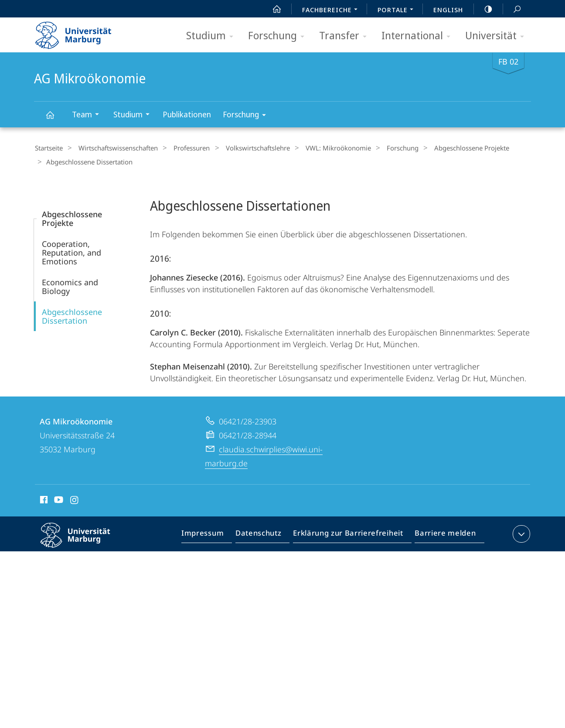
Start (272, 9)
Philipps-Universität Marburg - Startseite (81, 32)
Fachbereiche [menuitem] (332, 10)
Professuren (182, 148)
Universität (497, 36)
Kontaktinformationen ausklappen (520, 531)
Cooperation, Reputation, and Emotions (71, 250)
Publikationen (187, 114)
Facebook (43, 499)
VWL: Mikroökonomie (320, 148)
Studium (213, 36)
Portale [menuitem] (398, 10)
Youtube (58, 499)
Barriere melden (443, 533)
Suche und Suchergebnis (512, 9)
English (448, 10)
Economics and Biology (70, 284)
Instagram (75, 499)
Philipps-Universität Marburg (83, 540)
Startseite (48, 148)
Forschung (279, 36)
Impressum (213, 533)
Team (88, 115)
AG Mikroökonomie (55, 119)
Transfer (346, 36)
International (419, 36)
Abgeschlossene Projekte (444, 148)
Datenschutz (266, 533)
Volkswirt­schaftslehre (243, 148)
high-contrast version (483, 9)
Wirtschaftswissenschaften (113, 148)
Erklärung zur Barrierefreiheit (351, 533)
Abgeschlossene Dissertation (72, 314)
